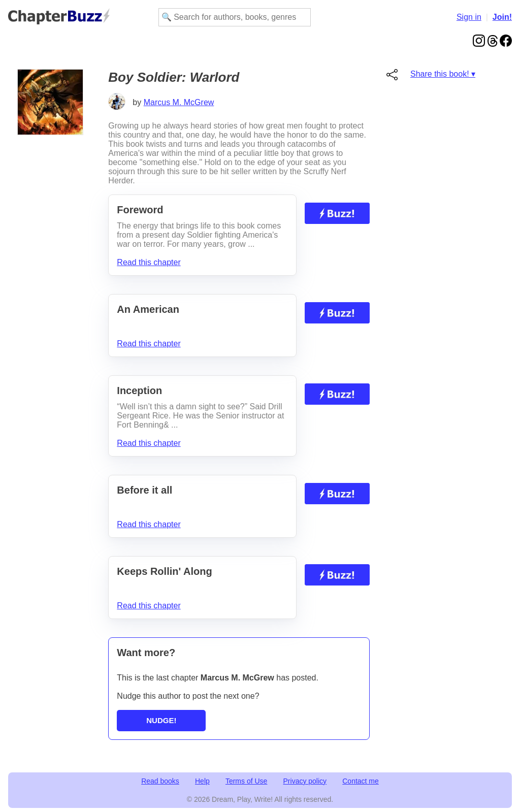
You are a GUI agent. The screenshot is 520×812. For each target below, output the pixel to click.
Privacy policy (305, 781)
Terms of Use (246, 781)
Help (202, 781)
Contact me (361, 781)
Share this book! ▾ (443, 74)
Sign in (469, 17)
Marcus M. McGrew (179, 102)
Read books (160, 781)
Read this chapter (149, 262)
